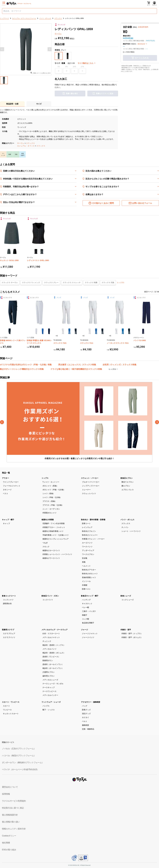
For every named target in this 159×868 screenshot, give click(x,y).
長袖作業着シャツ (89, 577)
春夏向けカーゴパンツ (51, 550)
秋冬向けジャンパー (90, 535)
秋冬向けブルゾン (89, 531)
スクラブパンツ (9, 637)
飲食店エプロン (127, 478)
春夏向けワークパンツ (51, 558)
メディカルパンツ (49, 649)
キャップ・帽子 (8, 520)
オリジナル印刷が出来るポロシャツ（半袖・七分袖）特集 (26, 365)
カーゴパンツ (87, 543)
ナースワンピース (49, 691)
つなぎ (45, 543)
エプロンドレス (128, 490)
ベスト (6, 493)
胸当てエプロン (128, 482)
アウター (5, 478)
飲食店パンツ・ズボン (50, 596)
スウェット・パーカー (90, 478)
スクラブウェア (9, 633)
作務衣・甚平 (126, 630)
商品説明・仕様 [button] (12, 104)
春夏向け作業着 (48, 520)
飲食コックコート (9, 596)
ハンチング (86, 600)
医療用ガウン (48, 660)
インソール (86, 581)
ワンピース (7, 710)
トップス (45, 478)
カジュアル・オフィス (26, 146)
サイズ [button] (39, 104)
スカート (6, 706)
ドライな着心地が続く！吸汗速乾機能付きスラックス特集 (76, 369)
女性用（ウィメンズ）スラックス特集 (119, 365)
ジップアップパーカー (91, 486)
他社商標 (6, 843)
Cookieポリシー (9, 836)
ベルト (85, 721)
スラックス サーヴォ (10, 282)
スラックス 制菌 (91, 282)
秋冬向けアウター (89, 570)
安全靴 (85, 558)
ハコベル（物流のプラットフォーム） (19, 756)
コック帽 (85, 619)
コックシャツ (8, 600)
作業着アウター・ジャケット (54, 527)
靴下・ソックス (49, 710)
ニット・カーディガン (51, 509)
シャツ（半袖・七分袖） (52, 497)
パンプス (46, 706)
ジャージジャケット (90, 633)
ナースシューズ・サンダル (53, 684)
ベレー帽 (85, 607)
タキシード (7, 490)
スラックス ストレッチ (72, 282)
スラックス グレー (51, 282)
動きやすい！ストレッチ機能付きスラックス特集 (22, 369)
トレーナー (86, 490)
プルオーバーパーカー (91, 482)
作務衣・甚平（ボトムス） (132, 637)
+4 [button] (57, 336)
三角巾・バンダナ (89, 611)
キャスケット (87, 604)
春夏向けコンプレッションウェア (56, 539)
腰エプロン (126, 486)
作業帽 (85, 585)
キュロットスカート (11, 714)
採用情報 (6, 794)
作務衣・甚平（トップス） (132, 633)
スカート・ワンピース (11, 702)
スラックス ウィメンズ (31, 282)
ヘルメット (86, 566)
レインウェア (87, 527)
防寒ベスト (86, 589)
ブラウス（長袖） (49, 501)
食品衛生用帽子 (88, 623)
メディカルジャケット (51, 637)
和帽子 (85, 615)
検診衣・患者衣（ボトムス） (54, 653)
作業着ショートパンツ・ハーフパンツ (57, 554)
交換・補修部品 (88, 729)
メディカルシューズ (50, 680)
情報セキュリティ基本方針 (14, 829)
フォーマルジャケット (12, 486)
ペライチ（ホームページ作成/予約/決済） (20, 769)
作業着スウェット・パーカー (93, 539)
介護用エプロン (49, 672)
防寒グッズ (86, 710)
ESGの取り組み (9, 850)
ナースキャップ (49, 687)
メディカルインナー (50, 695)
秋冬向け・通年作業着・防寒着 (93, 520)
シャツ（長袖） (49, 493)
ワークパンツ (87, 547)
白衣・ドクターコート (51, 633)
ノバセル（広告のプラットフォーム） (19, 749)
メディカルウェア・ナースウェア (55, 630)
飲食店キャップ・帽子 (90, 596)
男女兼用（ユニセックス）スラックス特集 (77, 365)
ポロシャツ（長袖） (50, 486)
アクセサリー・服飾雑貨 (91, 702)
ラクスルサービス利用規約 (14, 801)
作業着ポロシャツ (49, 513)
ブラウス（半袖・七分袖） (53, 505)
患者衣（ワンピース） (51, 657)
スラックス (30, 143)
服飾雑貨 (85, 725)
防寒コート (86, 523)
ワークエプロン (88, 554)
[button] (59, 56)
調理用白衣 (7, 604)
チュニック (47, 641)
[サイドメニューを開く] (4, 4)
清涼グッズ (86, 714)
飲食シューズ (126, 596)
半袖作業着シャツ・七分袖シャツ (56, 535)
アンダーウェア (88, 550)
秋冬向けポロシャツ (90, 574)
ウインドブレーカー (11, 482)
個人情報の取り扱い (11, 822)
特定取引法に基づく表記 (13, 808)
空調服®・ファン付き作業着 (54, 523)
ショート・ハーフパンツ (131, 531)
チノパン (125, 527)
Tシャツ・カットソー (51, 482)
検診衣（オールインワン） (53, 668)
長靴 (84, 562)
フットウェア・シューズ (51, 702)
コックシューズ (128, 600)
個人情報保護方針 (10, 815)
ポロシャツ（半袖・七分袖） (54, 490)
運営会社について (10, 787)
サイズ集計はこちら (87, 63)
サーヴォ (21, 143)
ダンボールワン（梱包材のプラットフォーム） (23, 762)
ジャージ (84, 630)
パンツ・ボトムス (127, 520)
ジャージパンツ (88, 637)
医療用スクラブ (8, 630)
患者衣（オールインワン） (53, 664)
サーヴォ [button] (58, 34)
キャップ (6, 523)
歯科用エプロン (49, 676)
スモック (46, 547)
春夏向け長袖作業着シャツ (53, 531)
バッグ (85, 706)
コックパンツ (48, 600)
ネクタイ (85, 717)
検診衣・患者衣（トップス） (54, 645)
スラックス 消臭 (108, 282)
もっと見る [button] (121, 282)
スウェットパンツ (89, 493)
